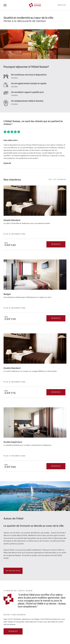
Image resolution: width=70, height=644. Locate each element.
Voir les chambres (58, 179)
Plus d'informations (15, 234)
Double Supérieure (13, 442)
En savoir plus (13, 571)
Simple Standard (12, 220)
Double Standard (12, 368)
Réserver (62, 5)
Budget (7, 294)
